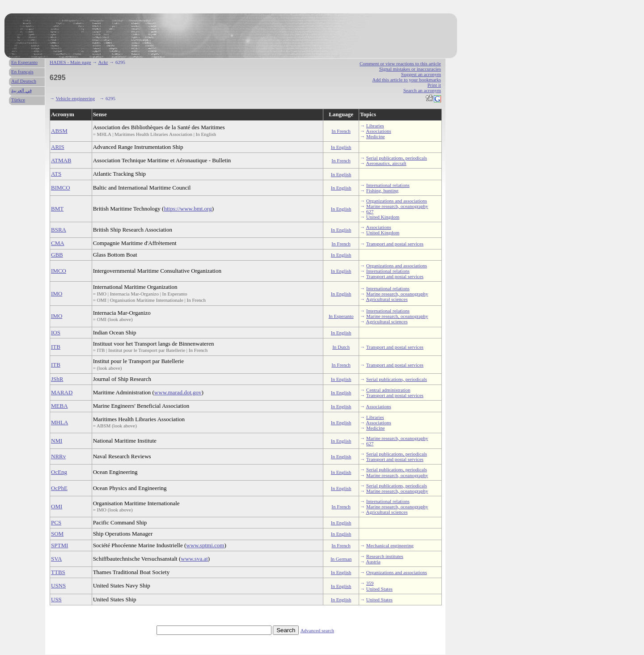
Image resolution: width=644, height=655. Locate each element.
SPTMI (59, 545)
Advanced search (317, 630)
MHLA (59, 422)
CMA (58, 243)
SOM (57, 534)
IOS (56, 332)
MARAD (62, 392)
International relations (388, 185)
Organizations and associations (397, 201)
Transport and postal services (395, 244)
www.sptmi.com (205, 545)
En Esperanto (24, 62)
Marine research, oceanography (397, 206)
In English (341, 147)
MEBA (59, 406)
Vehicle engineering (76, 98)
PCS (56, 522)
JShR (57, 379)
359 (370, 583)
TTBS (58, 572)
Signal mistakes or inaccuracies (410, 69)
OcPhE (59, 488)
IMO (57, 294)
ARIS (58, 147)
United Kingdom (383, 217)
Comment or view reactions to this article (400, 63)
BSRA (59, 230)
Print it (434, 85)
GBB (57, 255)
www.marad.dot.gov (178, 392)
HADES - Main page (70, 62)
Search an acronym (422, 90)
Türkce (18, 100)
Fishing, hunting (382, 190)
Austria (373, 562)
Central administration (388, 390)
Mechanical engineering (390, 545)
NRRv (58, 456)
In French (341, 131)
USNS (58, 585)
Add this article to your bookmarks (407, 80)
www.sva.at (194, 559)
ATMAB (61, 160)
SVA (56, 559)
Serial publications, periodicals (397, 158)
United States (379, 589)
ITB (56, 347)
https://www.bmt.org (188, 209)
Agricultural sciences (387, 299)
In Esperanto (341, 316)
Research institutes (385, 556)
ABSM (59, 131)
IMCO (59, 271)
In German (341, 559)
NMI (57, 441)
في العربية (21, 90)
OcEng (59, 472)
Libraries (375, 126)
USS (56, 599)
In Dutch (341, 347)
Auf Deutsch (24, 81)
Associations (378, 131)
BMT (57, 209)
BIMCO (61, 188)
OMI (57, 506)
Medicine (376, 136)
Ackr (103, 62)
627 (370, 211)
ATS (56, 174)
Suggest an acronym (421, 74)
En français (22, 72)
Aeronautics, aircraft (386, 163)
